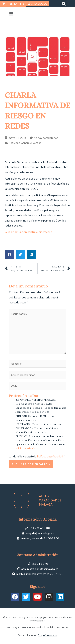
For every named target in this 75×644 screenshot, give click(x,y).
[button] (64, 4)
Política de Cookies (58, 627)
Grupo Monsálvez (47, 635)
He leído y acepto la (37, 456)
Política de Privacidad (27, 448)
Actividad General (19, 143)
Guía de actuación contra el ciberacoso (28, 232)
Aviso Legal (13, 627)
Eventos (36, 143)
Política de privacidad (50, 456)
